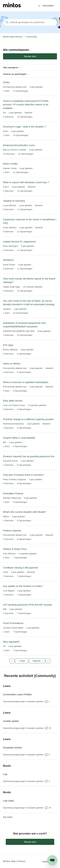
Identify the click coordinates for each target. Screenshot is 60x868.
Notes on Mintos (12, 364)
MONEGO (8, 260)
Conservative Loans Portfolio (17, 694)
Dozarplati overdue (12, 748)
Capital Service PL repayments (19, 242)
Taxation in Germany (14, 201)
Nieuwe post (30, 56)
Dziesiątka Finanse (13, 493)
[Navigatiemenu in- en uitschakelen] (39, 6)
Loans (7, 686)
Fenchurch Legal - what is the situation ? (25, 127)
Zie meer (8, 817)
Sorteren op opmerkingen (16, 74)
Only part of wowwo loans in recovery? (24, 475)
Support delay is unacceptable (19, 438)
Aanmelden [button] (48, 6)
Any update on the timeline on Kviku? (23, 586)
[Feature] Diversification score (19, 145)
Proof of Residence (13, 623)
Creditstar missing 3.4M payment (21, 568)
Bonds (7, 766)
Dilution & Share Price (15, 549)
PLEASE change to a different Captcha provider (28, 419)
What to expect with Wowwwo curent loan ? (26, 182)
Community (32, 37)
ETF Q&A (8, 345)
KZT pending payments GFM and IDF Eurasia (27, 605)
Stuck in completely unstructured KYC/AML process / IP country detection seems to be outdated (26, 105)
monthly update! (11, 721)
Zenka (6, 82)
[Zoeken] (30, 22)
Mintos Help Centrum (13, 37)
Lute (5, 774)
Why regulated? (11, 642)
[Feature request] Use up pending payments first (29, 456)
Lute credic (8, 801)
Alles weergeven (12, 68)
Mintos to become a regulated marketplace (26, 382)
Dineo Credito (10, 164)
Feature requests (12, 530)
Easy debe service (13, 401)
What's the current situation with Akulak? (25, 512)
